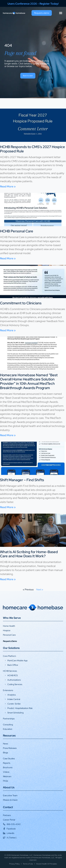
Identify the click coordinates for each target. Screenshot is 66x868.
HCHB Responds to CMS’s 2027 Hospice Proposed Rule (32, 149)
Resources (9, 735)
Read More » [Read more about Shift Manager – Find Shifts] (8, 507)
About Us (9, 787)
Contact (8, 807)
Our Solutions (11, 648)
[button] (61, 13)
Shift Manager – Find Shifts (22, 480)
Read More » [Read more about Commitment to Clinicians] (8, 330)
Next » (40, 590)
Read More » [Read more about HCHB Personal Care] (8, 258)
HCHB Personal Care (17, 231)
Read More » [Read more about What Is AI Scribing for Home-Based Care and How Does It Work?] (8, 579)
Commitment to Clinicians (21, 303)
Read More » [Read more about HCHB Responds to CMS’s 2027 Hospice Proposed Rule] (8, 186)
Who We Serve (12, 618)
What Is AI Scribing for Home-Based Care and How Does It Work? (29, 554)
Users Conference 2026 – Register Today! (33, 4)
